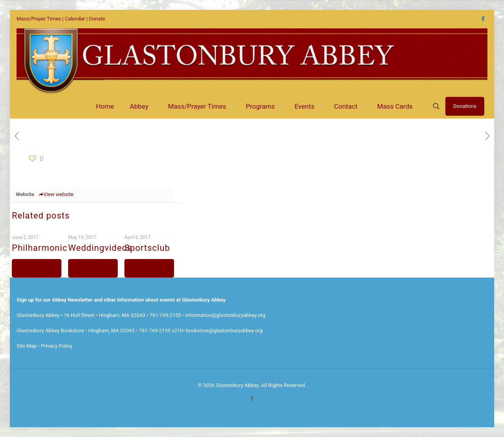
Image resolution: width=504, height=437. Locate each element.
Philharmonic (40, 248)
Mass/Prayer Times (39, 19)
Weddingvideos (100, 248)
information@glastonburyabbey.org (225, 315)
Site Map (27, 346)
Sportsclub (147, 248)
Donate (97, 19)
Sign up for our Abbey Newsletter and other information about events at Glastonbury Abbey (121, 300)
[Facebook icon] (483, 19)
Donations (465, 106)
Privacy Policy (57, 346)
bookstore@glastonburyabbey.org (224, 331)
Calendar (75, 19)
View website (56, 194)
